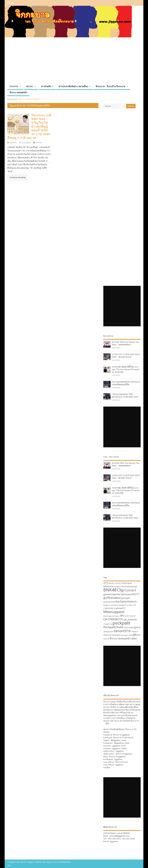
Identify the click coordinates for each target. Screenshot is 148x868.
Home (10, 3)
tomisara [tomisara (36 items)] (116, 635)
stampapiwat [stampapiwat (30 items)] (108, 632)
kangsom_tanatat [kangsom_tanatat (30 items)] (110, 605)
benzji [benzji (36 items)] (134, 586)
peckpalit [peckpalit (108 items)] (121, 623)
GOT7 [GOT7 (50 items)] (136, 594)
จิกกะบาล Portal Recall (123, 737)
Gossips (39, 142)
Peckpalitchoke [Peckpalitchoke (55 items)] (113, 627)
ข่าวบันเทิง (46, 86)
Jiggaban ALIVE (119, 746)
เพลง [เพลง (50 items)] (134, 638)
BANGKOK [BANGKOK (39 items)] (108, 586)
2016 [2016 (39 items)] (106, 583)
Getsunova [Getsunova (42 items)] (126, 594)
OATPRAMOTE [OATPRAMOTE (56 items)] (113, 619)
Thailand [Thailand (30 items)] (135, 632)
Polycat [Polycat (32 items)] (127, 627)
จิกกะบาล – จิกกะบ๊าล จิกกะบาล (110, 86)
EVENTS (14, 86)
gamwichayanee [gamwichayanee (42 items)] (112, 594)
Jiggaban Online (120, 748)
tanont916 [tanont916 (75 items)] (122, 631)
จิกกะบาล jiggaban (122, 735)
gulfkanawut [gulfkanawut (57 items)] (112, 598)
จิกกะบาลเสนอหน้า (18, 92)
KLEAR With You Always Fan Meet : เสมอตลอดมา (126, 343)
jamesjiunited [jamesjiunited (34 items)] (109, 602)
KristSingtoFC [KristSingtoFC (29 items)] (122, 605)
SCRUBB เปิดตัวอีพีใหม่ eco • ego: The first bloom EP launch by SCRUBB (126, 369)
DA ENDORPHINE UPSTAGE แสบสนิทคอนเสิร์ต (126, 383)
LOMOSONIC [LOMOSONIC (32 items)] (109, 608)
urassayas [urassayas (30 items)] (124, 635)
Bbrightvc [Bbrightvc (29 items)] (117, 587)
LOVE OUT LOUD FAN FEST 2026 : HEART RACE (126, 356)
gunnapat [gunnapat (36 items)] (126, 598)
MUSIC (30, 86)
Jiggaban (119, 765)
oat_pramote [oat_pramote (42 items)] (130, 619)
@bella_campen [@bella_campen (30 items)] (115, 583)
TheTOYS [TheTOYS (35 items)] (107, 635)
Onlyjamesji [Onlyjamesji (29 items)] (108, 624)
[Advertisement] (74, 62)
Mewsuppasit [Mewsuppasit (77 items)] (114, 612)
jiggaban (13, 142)
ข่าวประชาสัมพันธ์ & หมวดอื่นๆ (73, 86)
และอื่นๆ (107, 767)
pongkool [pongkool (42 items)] (135, 627)
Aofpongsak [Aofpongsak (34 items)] (127, 583)
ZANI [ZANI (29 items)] (130, 635)
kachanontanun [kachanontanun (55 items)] (126, 601)
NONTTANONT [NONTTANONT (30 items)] (130, 616)
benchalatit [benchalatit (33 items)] (126, 587)
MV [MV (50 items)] (122, 616)
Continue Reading (17, 177)
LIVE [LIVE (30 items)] (134, 605)
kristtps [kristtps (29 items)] (130, 605)
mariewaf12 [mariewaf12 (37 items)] (120, 608)
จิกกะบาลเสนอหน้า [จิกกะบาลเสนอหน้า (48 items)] (120, 638)
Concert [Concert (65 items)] (130, 590)
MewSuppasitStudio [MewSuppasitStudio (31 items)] (112, 616)
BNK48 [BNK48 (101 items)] (110, 590)
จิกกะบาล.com (122, 762)
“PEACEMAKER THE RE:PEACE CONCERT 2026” (125, 396)
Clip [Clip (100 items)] (120, 590)
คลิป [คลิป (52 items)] (135, 635)
